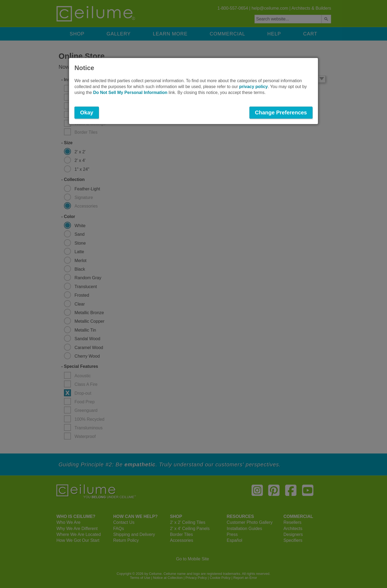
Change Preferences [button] (281, 112)
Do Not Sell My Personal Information (130, 92)
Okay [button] (87, 112)
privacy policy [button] (254, 87)
